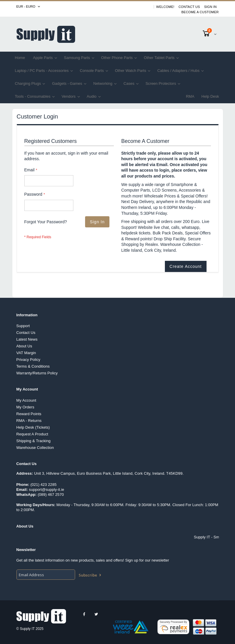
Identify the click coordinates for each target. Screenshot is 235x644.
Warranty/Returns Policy (37, 373)
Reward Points (29, 414)
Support (23, 326)
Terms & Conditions (33, 366)
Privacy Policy (28, 360)
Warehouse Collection (35, 448)
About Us (24, 346)
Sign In (211, 7)
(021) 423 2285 (44, 485)
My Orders (25, 407)
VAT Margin (26, 353)
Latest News (27, 339)
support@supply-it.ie (47, 490)
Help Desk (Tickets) (33, 427)
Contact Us (189, 7)
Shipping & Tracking (34, 441)
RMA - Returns (29, 421)
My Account (26, 400)
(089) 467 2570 (51, 495)
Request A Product (32, 434)
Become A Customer (200, 12)
